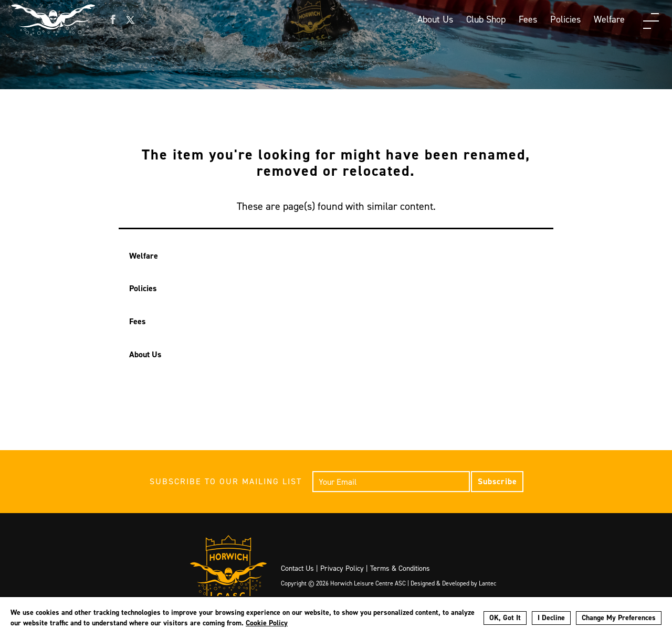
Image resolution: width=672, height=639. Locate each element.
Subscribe (497, 481)
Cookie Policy (267, 623)
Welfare (609, 19)
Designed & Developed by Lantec (453, 583)
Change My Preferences (619, 618)
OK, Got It (505, 618)
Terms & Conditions (400, 568)
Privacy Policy (342, 568)
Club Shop (486, 19)
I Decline (551, 618)
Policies (565, 19)
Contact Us (297, 568)
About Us (435, 19)
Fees (528, 19)
